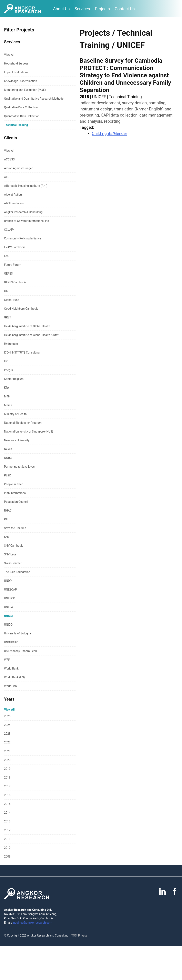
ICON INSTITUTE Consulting (22, 353)
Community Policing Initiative (23, 238)
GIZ (6, 291)
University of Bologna (18, 633)
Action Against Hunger (18, 168)
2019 (7, 769)
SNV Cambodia (14, 546)
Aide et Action (13, 195)
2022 (7, 742)
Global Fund (12, 300)
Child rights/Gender (109, 133)
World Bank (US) (14, 677)
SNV (7, 537)
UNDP (8, 581)
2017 (7, 786)
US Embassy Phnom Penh (21, 651)
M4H (7, 396)
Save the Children (15, 528)
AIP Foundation (14, 203)
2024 (7, 725)
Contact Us (125, 9)
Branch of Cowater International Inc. (27, 221)
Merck (8, 405)
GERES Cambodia (15, 282)
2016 (7, 795)
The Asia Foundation (17, 572)
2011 (7, 839)
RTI (6, 519)
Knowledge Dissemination (21, 81)
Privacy (83, 936)
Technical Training (16, 125)
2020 (7, 760)
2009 (7, 857)
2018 (7, 778)
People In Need (14, 484)
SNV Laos (10, 554)
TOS (74, 936)
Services (82, 9)
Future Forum (13, 265)
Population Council (16, 502)
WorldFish (10, 686)
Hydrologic (11, 344)
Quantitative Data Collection (22, 116)
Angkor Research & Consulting (23, 212)
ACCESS (9, 159)
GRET (8, 317)
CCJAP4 (9, 230)
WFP (7, 660)
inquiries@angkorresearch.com (32, 923)
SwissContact (13, 563)
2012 (7, 830)
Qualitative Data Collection (21, 107)
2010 (7, 848)
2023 (7, 734)
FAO (7, 256)
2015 (7, 804)
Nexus (8, 449)
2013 (7, 821)
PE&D (8, 475)
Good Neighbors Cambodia (21, 309)
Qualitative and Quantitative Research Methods (34, 99)
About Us (61, 9)
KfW (7, 388)
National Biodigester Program (23, 423)
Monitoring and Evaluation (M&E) (25, 90)
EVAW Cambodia (15, 247)
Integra (9, 370)
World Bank (11, 669)
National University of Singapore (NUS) (29, 432)
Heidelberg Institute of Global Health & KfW (31, 335)
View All (9, 55)
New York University (17, 440)
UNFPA (9, 607)
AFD (7, 177)
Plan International (15, 493)
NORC (8, 458)
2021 (7, 751)
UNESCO (10, 598)
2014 (7, 813)
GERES (8, 274)
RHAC (8, 511)
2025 (7, 716)
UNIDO (8, 625)
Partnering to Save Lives (19, 467)
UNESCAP (10, 590)
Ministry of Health (15, 414)
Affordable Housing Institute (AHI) (26, 186)
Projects (102, 9)
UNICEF (9, 616)
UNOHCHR (11, 642)
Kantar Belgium (14, 379)
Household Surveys (16, 63)
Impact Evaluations (16, 72)
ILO (6, 361)
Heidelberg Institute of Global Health (27, 326)
